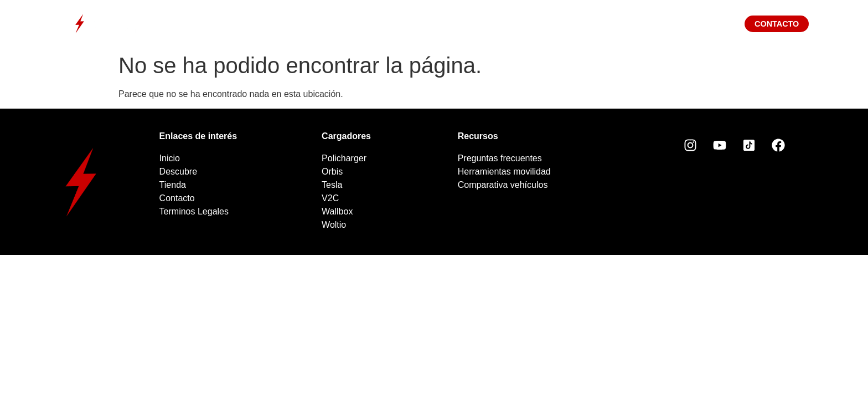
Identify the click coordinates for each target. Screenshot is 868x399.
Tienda (495, 24)
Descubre (317, 24)
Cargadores (409, 24)
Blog (562, 24)
